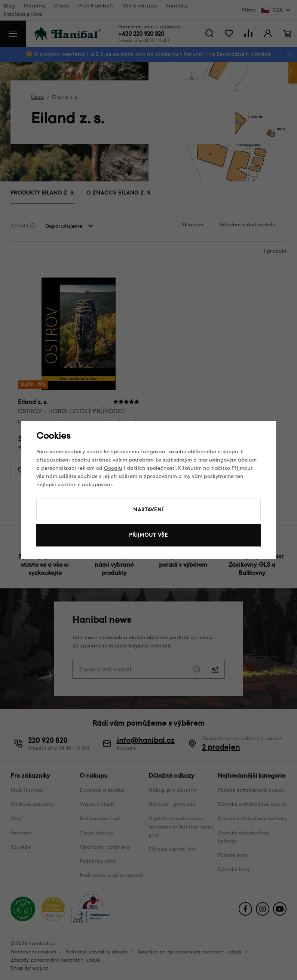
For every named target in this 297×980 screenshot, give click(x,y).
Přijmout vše (148, 535)
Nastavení (148, 510)
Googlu (113, 468)
